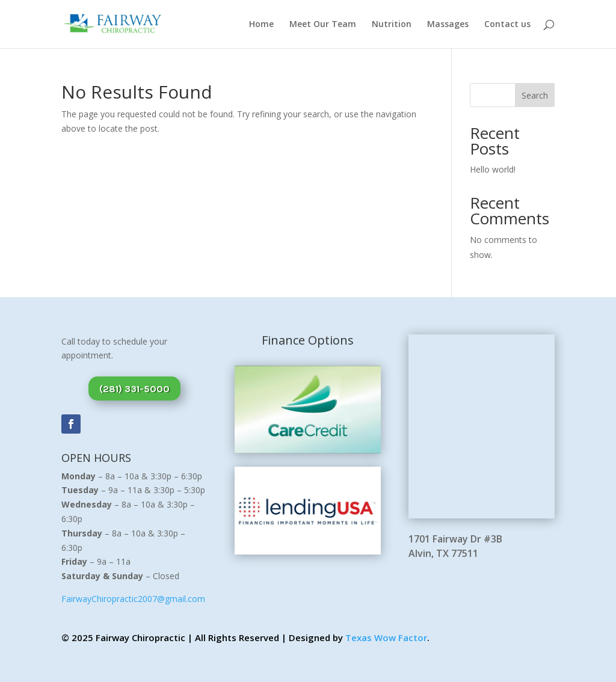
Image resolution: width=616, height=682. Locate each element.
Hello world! (493, 169)
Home (261, 25)
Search (535, 95)
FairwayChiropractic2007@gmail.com (133, 599)
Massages (448, 25)
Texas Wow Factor (386, 637)
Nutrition (392, 25)
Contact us (507, 25)
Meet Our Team (323, 25)
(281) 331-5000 (134, 389)
